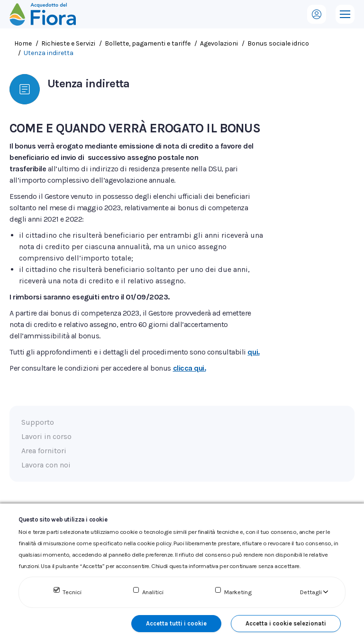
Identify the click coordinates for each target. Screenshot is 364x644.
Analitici (153, 592)
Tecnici (72, 592)
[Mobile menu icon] (345, 14)
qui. (253, 352)
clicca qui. (190, 368)
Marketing (238, 592)
